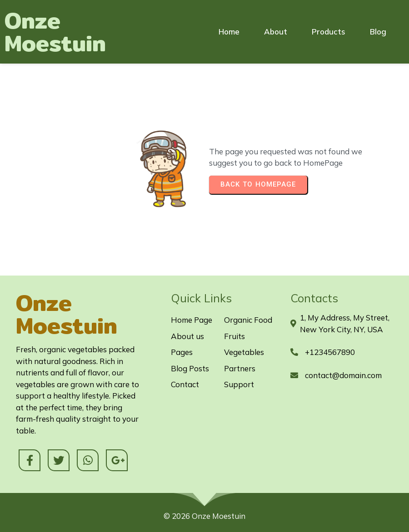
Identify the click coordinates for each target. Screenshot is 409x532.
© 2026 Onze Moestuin (204, 516)
